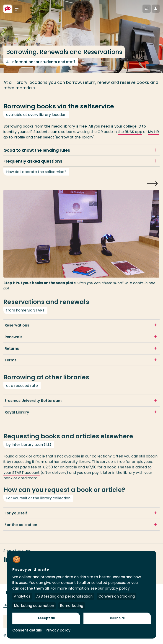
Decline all (117, 618)
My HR (153, 132)
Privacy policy (58, 630)
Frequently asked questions (33, 161)
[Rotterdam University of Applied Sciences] (8, 9)
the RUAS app (130, 132)
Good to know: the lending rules (37, 150)
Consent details (27, 630)
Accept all (46, 618)
